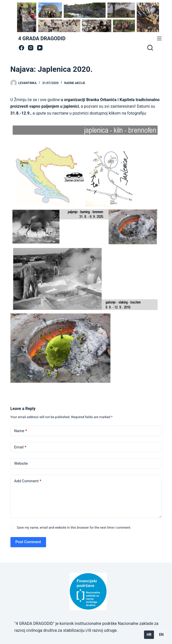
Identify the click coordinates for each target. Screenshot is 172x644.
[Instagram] (31, 48)
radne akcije (75, 83)
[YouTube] (40, 48)
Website (21, 463)
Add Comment (28, 481)
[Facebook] (22, 48)
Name (21, 431)
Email (20, 447)
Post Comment (28, 542)
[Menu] (159, 38)
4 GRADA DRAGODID (42, 38)
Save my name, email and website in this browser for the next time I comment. (74, 527)
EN (161, 635)
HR (149, 635)
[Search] (150, 48)
